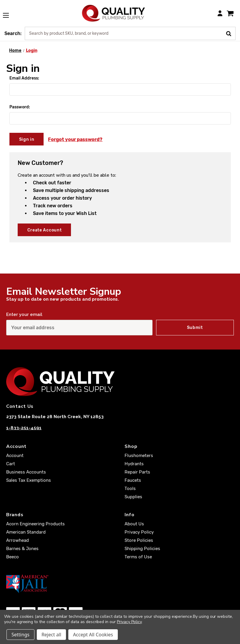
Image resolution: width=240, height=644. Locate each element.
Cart (11, 464)
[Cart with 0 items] (230, 13)
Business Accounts (26, 472)
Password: (20, 107)
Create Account (45, 230)
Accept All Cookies (93, 635)
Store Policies (139, 540)
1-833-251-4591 (24, 428)
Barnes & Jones (22, 549)
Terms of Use (138, 557)
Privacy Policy (139, 532)
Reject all (51, 635)
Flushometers (139, 456)
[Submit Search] (231, 33)
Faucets (133, 480)
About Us (134, 524)
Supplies (133, 497)
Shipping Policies (142, 549)
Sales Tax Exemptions (29, 480)
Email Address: (24, 78)
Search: (13, 33)
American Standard (26, 532)
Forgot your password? (75, 139)
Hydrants (134, 464)
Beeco (13, 557)
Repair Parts (137, 472)
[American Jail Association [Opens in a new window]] (120, 584)
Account (15, 456)
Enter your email (24, 314)
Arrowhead (18, 540)
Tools (130, 489)
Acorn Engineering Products (35, 524)
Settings (20, 635)
